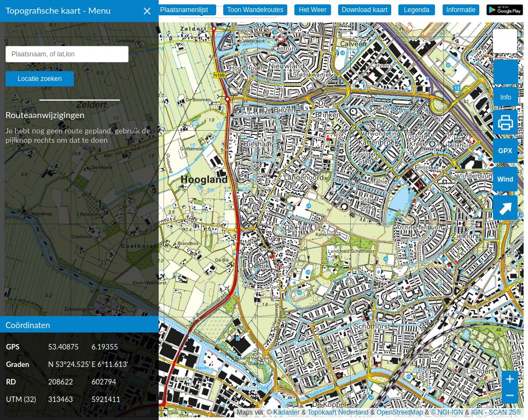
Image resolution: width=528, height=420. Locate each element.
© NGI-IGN (447, 412)
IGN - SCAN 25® (496, 412)
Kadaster (287, 412)
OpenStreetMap (400, 412)
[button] (505, 41)
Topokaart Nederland (338, 412)
